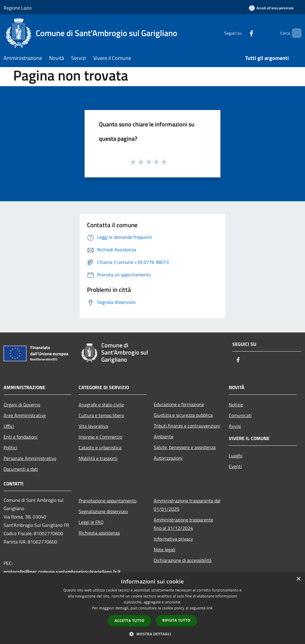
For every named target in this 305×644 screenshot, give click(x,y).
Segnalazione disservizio (103, 511)
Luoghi (236, 456)
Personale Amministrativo (30, 458)
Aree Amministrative (25, 415)
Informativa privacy (173, 539)
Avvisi (235, 426)
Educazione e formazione (179, 404)
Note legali (165, 549)
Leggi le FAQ (91, 522)
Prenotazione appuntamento (108, 501)
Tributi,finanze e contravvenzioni (187, 426)
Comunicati (240, 415)
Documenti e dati (21, 469)
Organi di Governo (22, 405)
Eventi (235, 466)
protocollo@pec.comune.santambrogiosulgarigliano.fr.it (62, 572)
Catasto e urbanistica (100, 448)
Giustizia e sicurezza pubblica (183, 415)
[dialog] (152, 608)
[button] (152, 634)
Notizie (236, 405)
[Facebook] (241, 33)
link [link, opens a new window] (210, 608)
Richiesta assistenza (99, 533)
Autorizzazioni (168, 458)
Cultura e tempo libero (101, 415)
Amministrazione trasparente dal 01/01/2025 (187, 505)
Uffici (9, 426)
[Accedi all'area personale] (271, 8)
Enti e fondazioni (21, 437)
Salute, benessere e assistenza (185, 447)
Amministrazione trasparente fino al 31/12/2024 (183, 524)
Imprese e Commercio (100, 437)
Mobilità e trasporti (98, 458)
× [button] (298, 579)
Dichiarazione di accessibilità (183, 560)
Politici (10, 448)
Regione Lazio (18, 8)
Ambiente (164, 436)
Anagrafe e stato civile (101, 405)
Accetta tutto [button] (130, 621)
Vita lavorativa (93, 426)
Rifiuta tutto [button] (176, 620)
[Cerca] (294, 33)
